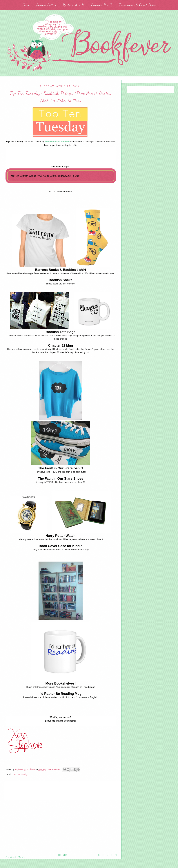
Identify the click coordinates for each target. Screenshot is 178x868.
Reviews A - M (74, 5)
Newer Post (15, 857)
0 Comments (54, 769)
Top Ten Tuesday (20, 774)
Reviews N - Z (102, 5)
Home (26, 5)
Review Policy (46, 5)
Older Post (108, 855)
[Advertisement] (61, 825)
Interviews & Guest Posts (137, 5)
